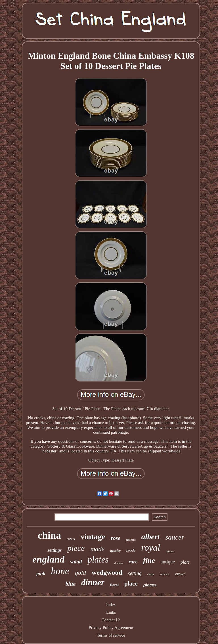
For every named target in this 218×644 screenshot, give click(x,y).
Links (111, 612)
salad (76, 562)
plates (98, 560)
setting (135, 573)
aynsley (115, 551)
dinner (93, 582)
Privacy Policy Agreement (111, 628)
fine (149, 560)
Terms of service (111, 635)
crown (180, 574)
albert (151, 537)
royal (151, 547)
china (49, 535)
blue (71, 584)
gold (80, 573)
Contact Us (111, 620)
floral (114, 585)
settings (54, 550)
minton (170, 551)
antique (168, 562)
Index (111, 605)
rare (133, 562)
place (131, 584)
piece (76, 548)
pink (41, 573)
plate (185, 562)
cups (151, 574)
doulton (119, 563)
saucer (175, 537)
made (97, 549)
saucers (131, 540)
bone (60, 571)
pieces (150, 585)
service (165, 574)
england (48, 559)
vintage (93, 537)
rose (116, 538)
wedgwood (107, 572)
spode (131, 550)
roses (71, 539)
